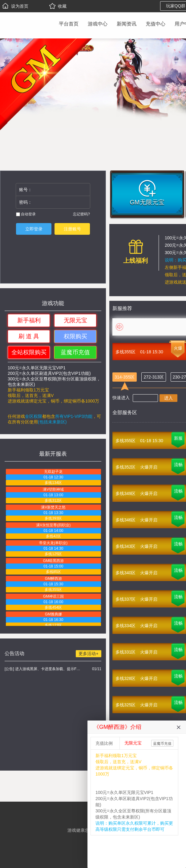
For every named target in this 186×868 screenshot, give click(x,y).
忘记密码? (81, 214)
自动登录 (26, 214)
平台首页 (69, 24)
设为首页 (15, 6)
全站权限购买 (29, 352)
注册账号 (72, 229)
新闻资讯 (127, 24)
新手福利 (29, 320)
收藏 (58, 6)
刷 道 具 (29, 336)
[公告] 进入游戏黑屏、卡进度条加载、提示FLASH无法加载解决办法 (43, 669)
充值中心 (156, 24)
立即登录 (34, 229)
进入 (168, 398)
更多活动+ (88, 654)
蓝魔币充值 (75, 352)
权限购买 (75, 336)
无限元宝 (75, 320)
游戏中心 (98, 24)
